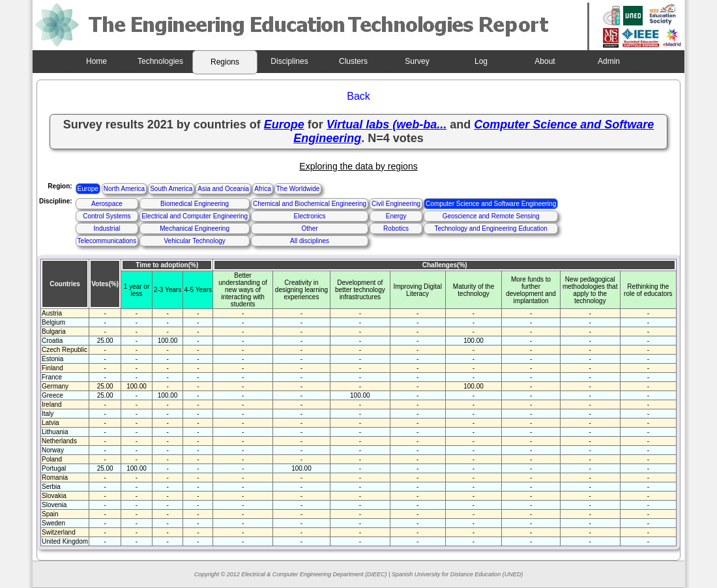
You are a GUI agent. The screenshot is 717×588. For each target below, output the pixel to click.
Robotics (396, 228)
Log (481, 61)
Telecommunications (107, 241)
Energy (396, 216)
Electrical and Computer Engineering (195, 216)
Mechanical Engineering (195, 228)
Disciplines (289, 61)
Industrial (107, 228)
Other (310, 228)
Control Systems (107, 216)
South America (171, 189)
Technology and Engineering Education (490, 228)
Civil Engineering (396, 204)
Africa (263, 189)
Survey (417, 61)
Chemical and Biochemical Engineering (310, 204)
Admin (609, 61)
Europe (88, 189)
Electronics (310, 216)
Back (358, 96)
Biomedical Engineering (195, 204)
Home (96, 61)
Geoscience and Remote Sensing (491, 216)
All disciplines (310, 241)
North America (124, 189)
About (545, 61)
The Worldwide (298, 189)
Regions (225, 62)
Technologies (160, 61)
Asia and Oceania (223, 189)
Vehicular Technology (194, 241)
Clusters (353, 61)
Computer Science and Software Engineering (491, 204)
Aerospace (107, 204)
